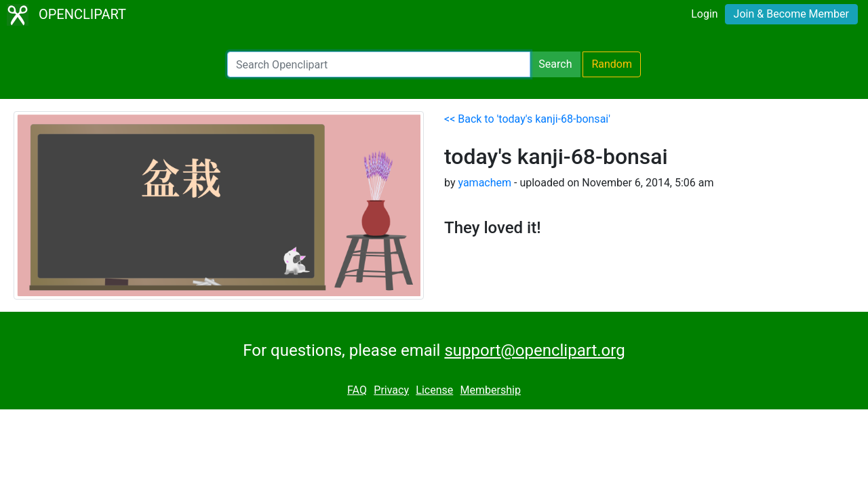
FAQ (357, 390)
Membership (491, 390)
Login (704, 14)
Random (612, 64)
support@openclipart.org (534, 350)
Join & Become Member (791, 14)
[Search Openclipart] (379, 64)
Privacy (391, 390)
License (434, 390)
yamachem (485, 183)
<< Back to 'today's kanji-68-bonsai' (527, 119)
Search (555, 64)
